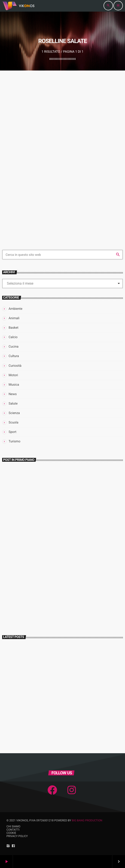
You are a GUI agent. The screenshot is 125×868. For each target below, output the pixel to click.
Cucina (14, 347)
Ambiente (15, 309)
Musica (14, 385)
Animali (14, 318)
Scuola (13, 422)
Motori (13, 375)
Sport (12, 432)
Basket (14, 328)
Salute (13, 403)
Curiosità (15, 366)
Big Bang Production (87, 821)
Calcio (13, 337)
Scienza (14, 413)
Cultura (14, 356)
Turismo (14, 441)
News (13, 394)
